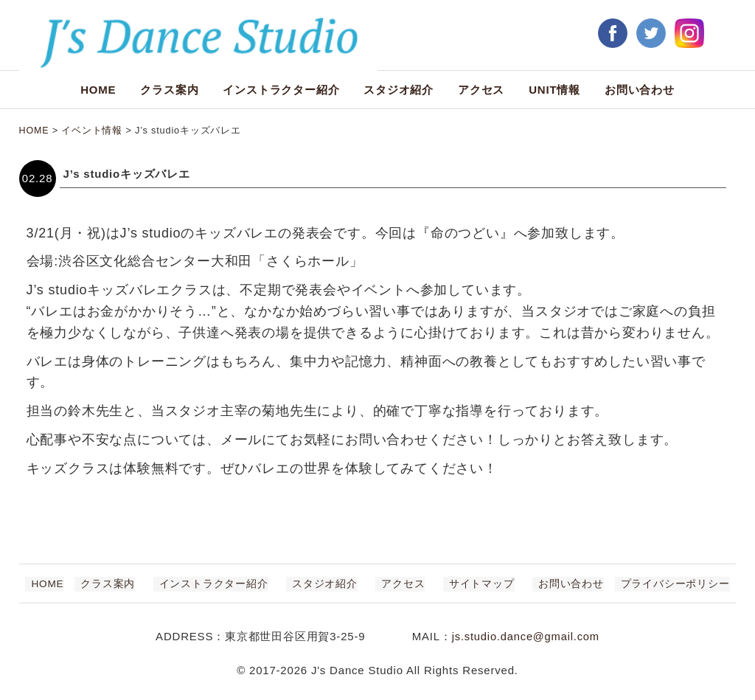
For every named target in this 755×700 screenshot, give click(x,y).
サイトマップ (470, 584)
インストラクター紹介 (281, 90)
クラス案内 (169, 90)
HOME (98, 90)
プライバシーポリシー (651, 584)
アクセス (481, 90)
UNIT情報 (554, 90)
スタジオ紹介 (399, 90)
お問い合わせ (640, 90)
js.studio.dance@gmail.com (526, 636)
